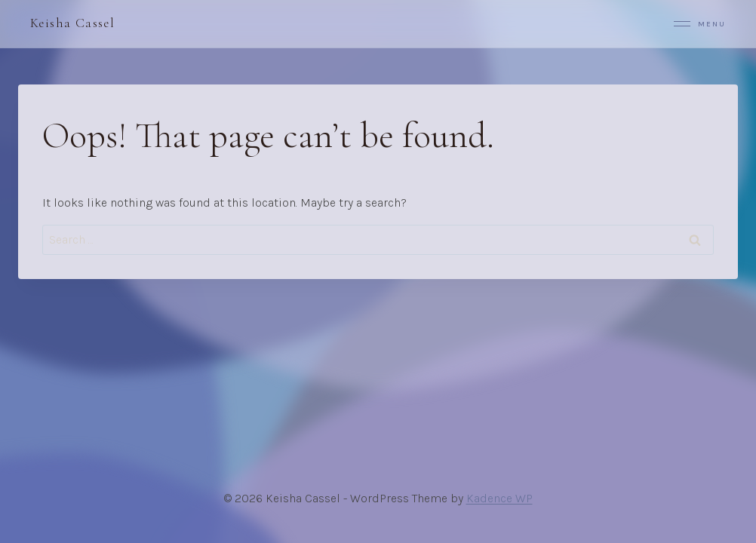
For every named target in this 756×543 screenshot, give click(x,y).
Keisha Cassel (72, 23)
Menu (700, 24)
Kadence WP (499, 498)
